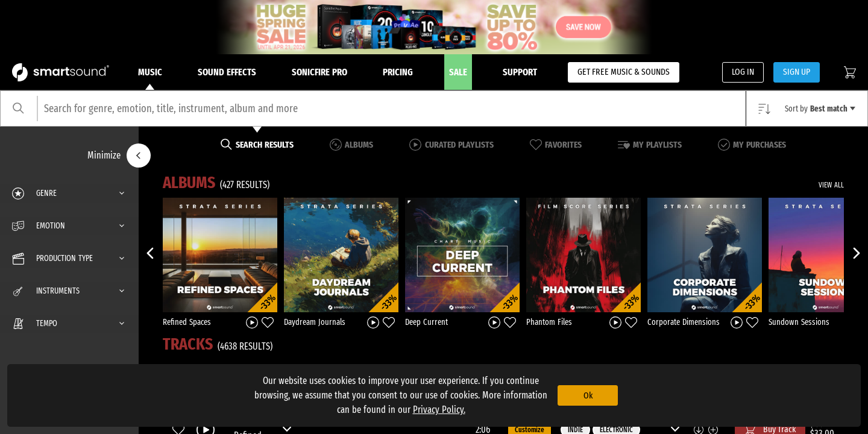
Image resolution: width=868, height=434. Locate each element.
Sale (458, 72)
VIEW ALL (831, 185)
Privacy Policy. (439, 410)
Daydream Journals (315, 322)
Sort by (820, 109)
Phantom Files (549, 322)
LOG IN (743, 72)
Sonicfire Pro (319, 72)
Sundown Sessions (799, 322)
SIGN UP (797, 72)
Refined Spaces (187, 322)
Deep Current (426, 322)
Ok (588, 395)
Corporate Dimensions (684, 322)
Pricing (398, 72)
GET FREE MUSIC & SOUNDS (624, 72)
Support (520, 72)
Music (150, 78)
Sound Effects (227, 72)
